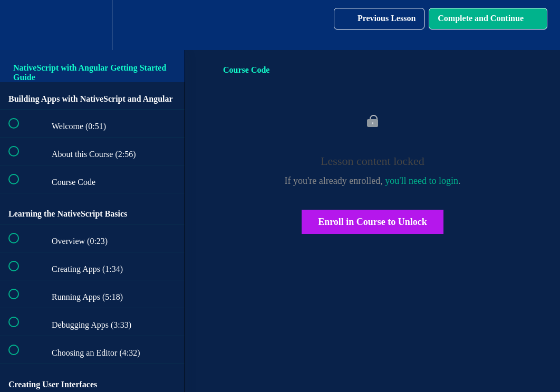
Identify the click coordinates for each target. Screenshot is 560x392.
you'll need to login (422, 181)
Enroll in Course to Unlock (373, 222)
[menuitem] (92, 25)
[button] (20, 25)
